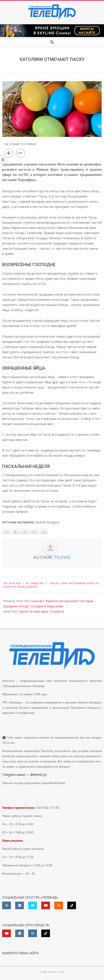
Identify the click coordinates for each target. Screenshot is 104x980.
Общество (37, 583)
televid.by (8, 681)
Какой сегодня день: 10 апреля (41, 611)
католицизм (77, 583)
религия (31, 587)
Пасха (21, 587)
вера (64, 583)
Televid (62, 557)
